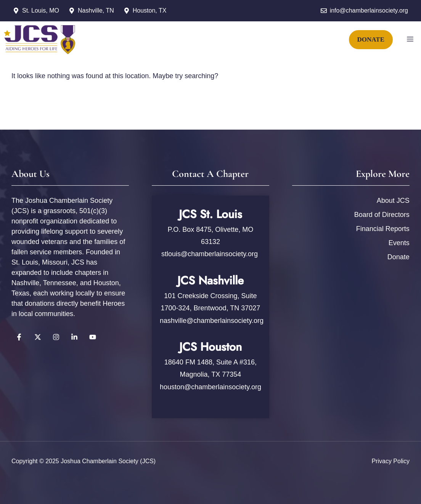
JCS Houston (210, 347)
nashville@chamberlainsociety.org (212, 321)
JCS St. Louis (210, 214)
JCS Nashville (210, 280)
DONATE (371, 39)
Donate (399, 257)
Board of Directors (382, 215)
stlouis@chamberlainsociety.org (210, 254)
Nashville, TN (96, 10)
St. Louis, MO (41, 10)
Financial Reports (383, 229)
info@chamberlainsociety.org (369, 10)
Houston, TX (150, 10)
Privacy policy (390, 461)
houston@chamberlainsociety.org (210, 387)
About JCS (393, 201)
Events (399, 243)
